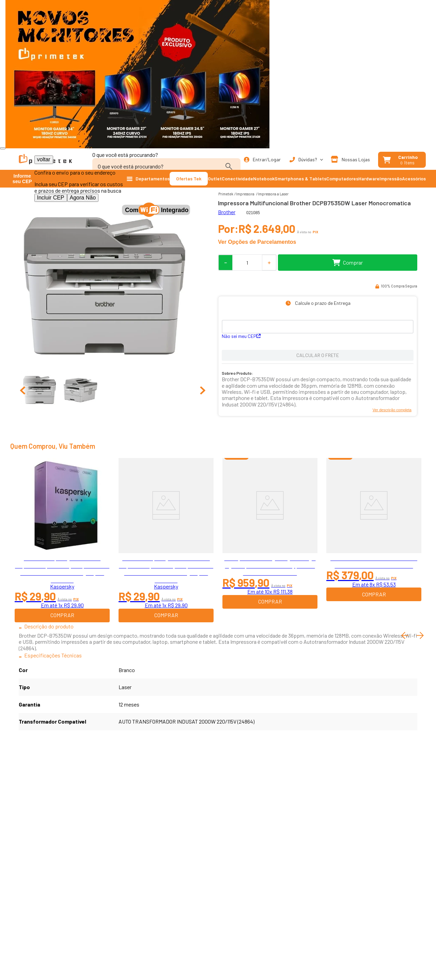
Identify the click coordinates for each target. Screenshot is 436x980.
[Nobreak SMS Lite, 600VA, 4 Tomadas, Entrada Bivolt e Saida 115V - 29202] (374, 540)
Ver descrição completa (392, 410)
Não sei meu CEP (241, 336)
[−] (225, 263)
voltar (44, 159)
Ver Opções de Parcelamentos (257, 242)
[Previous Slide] (405, 635)
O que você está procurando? (125, 155)
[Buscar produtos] (230, 166)
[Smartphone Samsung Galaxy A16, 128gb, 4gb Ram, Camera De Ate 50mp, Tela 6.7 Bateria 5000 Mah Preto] (270, 540)
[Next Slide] (420, 635)
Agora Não (83, 198)
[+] (269, 263)
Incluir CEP (51, 198)
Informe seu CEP (22, 179)
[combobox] (166, 163)
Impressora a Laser (273, 194)
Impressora (245, 194)
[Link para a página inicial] (226, 194)
